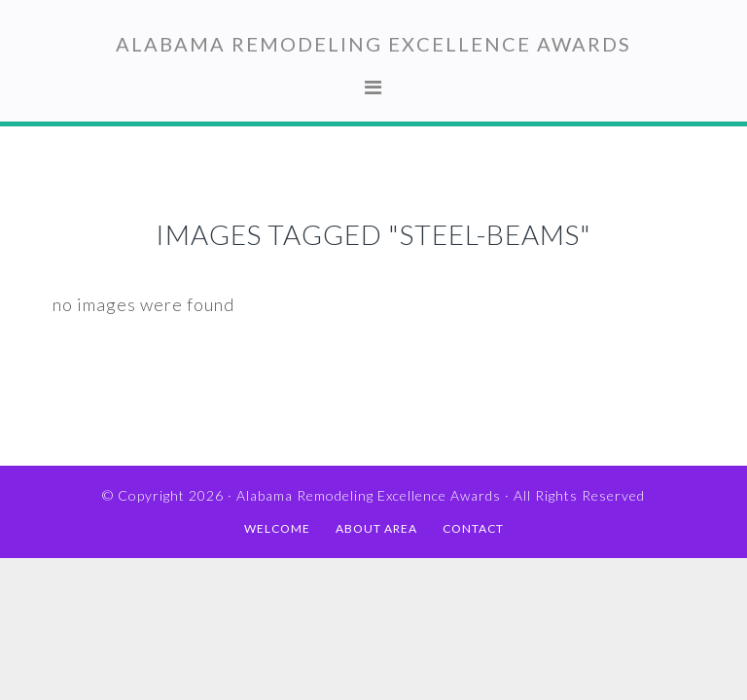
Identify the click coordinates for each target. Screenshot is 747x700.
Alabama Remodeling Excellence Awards (373, 44)
